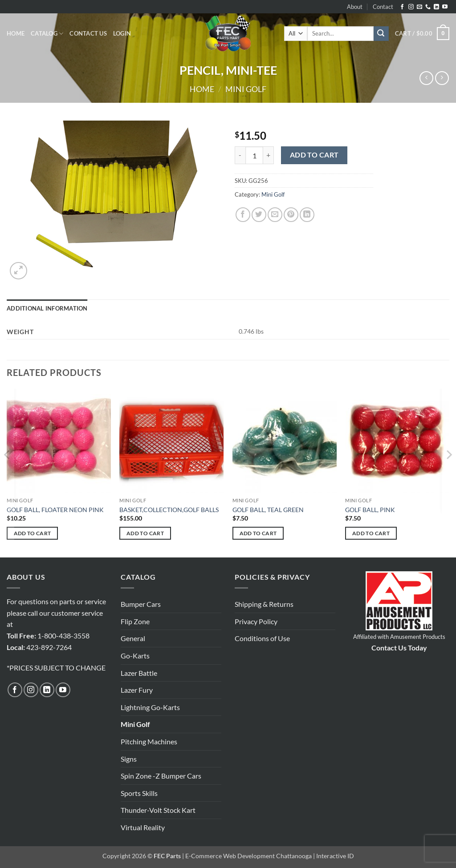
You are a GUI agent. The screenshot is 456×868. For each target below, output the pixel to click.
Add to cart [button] (33, 533)
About (355, 7)
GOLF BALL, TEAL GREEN (268, 510)
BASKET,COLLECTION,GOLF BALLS (169, 510)
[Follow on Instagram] (411, 7)
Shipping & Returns (264, 604)
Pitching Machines (149, 741)
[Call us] (428, 7)
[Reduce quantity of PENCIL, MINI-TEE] (240, 155)
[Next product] (426, 78)
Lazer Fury (137, 690)
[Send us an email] (419, 7)
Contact (383, 7)
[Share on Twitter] (259, 215)
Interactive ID (335, 856)
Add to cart (314, 155)
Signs (129, 759)
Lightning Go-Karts (150, 707)
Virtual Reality (143, 827)
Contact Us (88, 33)
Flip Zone (135, 621)
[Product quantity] (254, 155)
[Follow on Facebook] (402, 7)
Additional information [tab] (47, 308)
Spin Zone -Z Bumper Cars (161, 776)
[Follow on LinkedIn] (436, 7)
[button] (122, 33)
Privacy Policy (256, 621)
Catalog (47, 34)
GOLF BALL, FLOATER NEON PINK (55, 510)
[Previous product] (442, 78)
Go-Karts (135, 656)
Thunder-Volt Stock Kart (158, 810)
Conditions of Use (262, 638)
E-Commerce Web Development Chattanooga (248, 856)
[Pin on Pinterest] (291, 215)
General (133, 638)
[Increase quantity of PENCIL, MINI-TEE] (269, 155)
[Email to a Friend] (275, 215)
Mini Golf (246, 89)
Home (16, 33)
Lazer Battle (139, 673)
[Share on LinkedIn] (307, 215)
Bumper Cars (141, 604)
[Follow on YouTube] (445, 7)
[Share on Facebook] (243, 215)
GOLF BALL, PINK (370, 510)
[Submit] (381, 34)
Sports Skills (139, 793)
